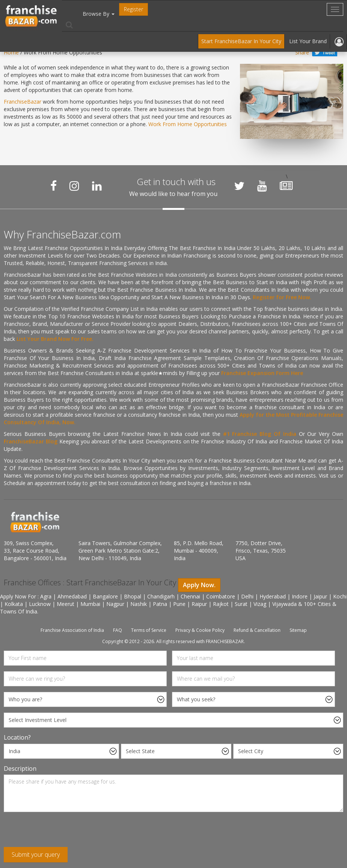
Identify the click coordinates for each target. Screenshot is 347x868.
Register (134, 9)
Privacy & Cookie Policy (200, 630)
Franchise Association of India (72, 630)
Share (302, 52)
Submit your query (36, 854)
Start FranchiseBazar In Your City (241, 41)
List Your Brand (308, 41)
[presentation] (61, 832)
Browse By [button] (99, 14)
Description (20, 769)
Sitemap (298, 630)
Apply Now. (199, 585)
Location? (17, 737)
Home (11, 52)
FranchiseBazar (23, 102)
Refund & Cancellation (257, 630)
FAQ (118, 630)
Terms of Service (149, 630)
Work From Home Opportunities (188, 124)
